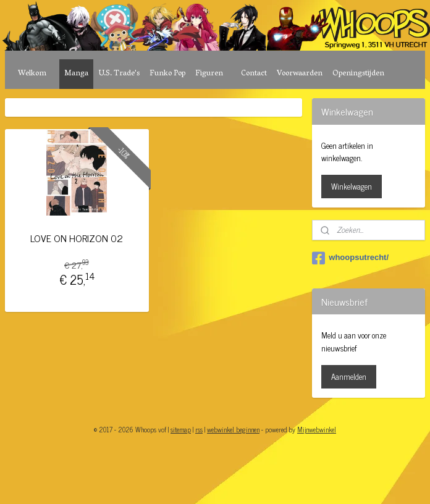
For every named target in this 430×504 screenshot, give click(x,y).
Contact (254, 74)
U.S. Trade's (119, 74)
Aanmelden (349, 376)
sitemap (181, 429)
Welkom (32, 74)
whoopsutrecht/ (350, 258)
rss (199, 429)
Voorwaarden (300, 74)
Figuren (209, 74)
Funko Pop (167, 74)
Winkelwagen (352, 186)
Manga (76, 74)
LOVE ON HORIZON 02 (77, 238)
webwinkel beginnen (233, 429)
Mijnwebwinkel (317, 429)
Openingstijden (358, 74)
